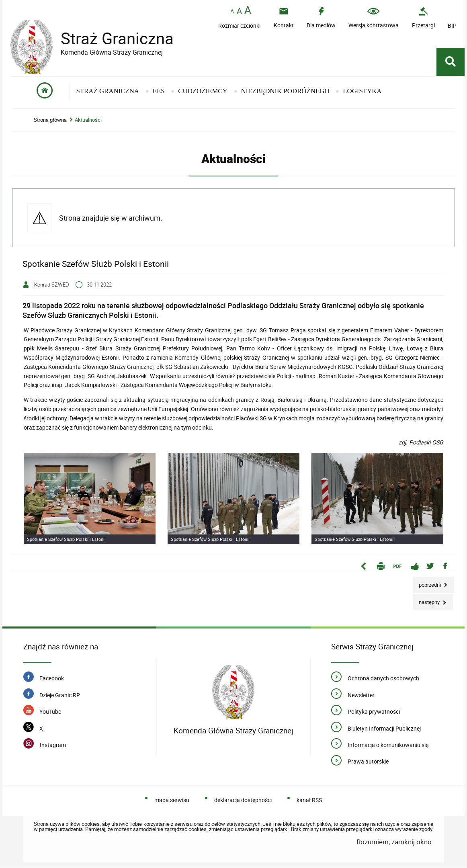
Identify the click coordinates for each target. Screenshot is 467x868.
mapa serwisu (172, 800)
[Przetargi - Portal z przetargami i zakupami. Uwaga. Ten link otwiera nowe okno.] (423, 17)
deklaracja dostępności (243, 800)
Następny (427, 601)
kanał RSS (309, 800)
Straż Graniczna (111, 38)
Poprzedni (428, 583)
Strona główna (50, 120)
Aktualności (88, 120)
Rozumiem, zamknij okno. (395, 842)
